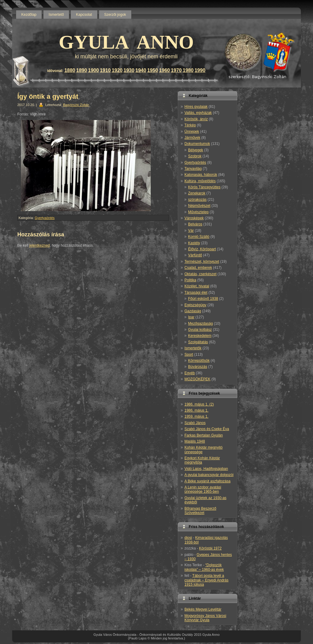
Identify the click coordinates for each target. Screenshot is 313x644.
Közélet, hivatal (197, 286)
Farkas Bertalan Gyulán (204, 435)
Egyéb (190, 373)
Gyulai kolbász (200, 330)
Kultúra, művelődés (200, 181)
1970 (176, 70)
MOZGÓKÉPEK (197, 379)
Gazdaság (193, 311)
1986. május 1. (196, 410)
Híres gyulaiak (196, 107)
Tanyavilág (193, 169)
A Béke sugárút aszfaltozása (207, 481)
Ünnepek (192, 132)
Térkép (190, 125)
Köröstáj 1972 (210, 548)
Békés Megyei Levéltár (203, 609)
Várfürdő (195, 255)
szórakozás (197, 200)
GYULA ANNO (126, 42)
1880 (70, 70)
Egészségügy (195, 305)
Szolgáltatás (198, 342)
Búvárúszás (198, 367)
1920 (117, 70)
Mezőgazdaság (200, 324)
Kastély (194, 243)
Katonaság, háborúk (201, 175)
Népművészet (199, 206)
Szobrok (195, 156)
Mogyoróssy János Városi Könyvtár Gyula (205, 618)
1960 (164, 70)
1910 (105, 70)
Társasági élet (196, 293)
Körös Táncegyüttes (204, 187)
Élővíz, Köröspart (202, 249)
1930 (129, 70)
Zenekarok (197, 193)
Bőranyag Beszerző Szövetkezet (200, 511)
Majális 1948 (195, 441)
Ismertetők (193, 348)
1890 (82, 70)
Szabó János (195, 423)
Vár (191, 231)
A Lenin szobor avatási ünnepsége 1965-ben (203, 489)
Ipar (191, 317)
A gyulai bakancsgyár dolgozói (209, 475)
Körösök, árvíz (196, 119)
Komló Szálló (199, 237)
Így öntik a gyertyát (48, 96)
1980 (188, 70)
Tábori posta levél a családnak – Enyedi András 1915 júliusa (206, 580)
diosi (188, 538)
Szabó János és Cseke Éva (207, 429)
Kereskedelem (200, 336)
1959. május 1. (196, 416)
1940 (141, 70)
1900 (94, 70)
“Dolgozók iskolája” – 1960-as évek (204, 567)
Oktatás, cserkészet (200, 274)
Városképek (194, 218)
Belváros (195, 224)
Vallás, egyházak (198, 113)
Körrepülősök (199, 361)
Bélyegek (196, 150)
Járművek (192, 138)
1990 (200, 70)
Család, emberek (198, 268)
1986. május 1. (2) (199, 404)
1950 (153, 70)
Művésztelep (198, 212)
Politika (190, 280)
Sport (189, 355)
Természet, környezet (202, 262)
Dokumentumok (197, 144)
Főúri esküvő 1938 (203, 299)
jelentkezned (39, 245)
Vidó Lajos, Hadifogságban (206, 469)
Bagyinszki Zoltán (76, 105)
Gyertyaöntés (45, 218)
